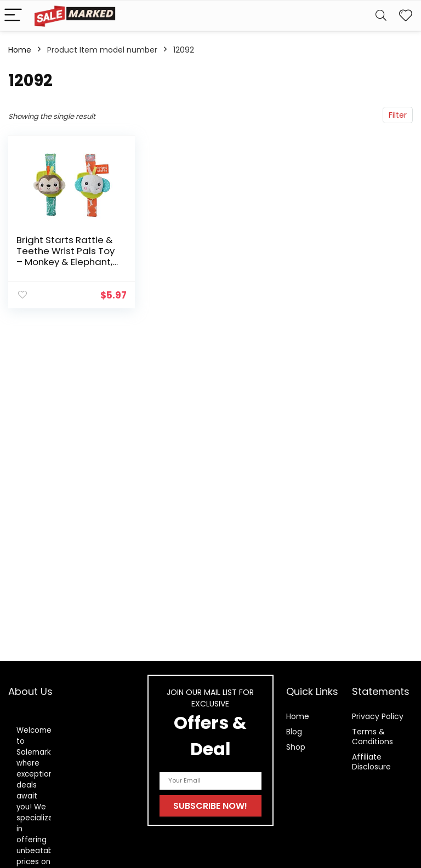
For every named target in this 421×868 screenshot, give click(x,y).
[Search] (381, 16)
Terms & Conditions (372, 737)
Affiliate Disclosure (371, 762)
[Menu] (13, 16)
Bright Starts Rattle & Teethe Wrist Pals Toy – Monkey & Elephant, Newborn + (66, 256)
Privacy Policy (378, 716)
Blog (294, 732)
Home (20, 50)
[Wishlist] (406, 16)
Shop (296, 747)
